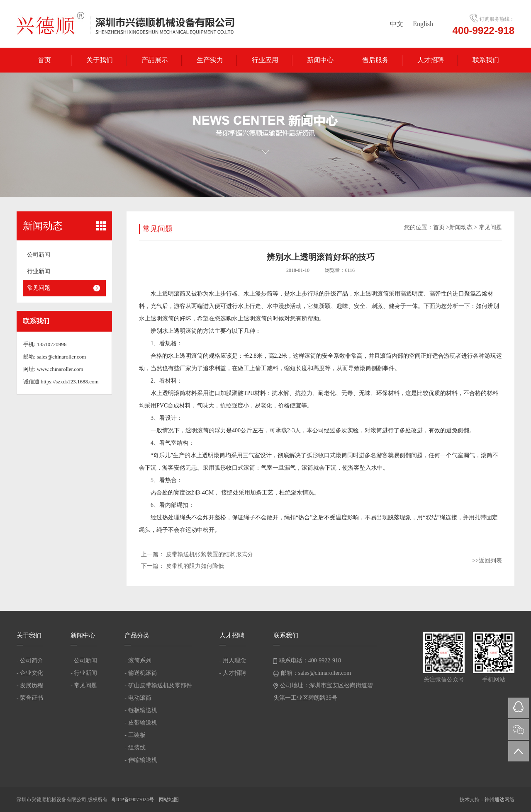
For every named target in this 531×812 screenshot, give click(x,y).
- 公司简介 (30, 661)
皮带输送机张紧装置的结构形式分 (209, 554)
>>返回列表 (487, 561)
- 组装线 (135, 748)
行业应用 (265, 60)
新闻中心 (320, 60)
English (423, 24)
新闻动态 (461, 227)
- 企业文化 (30, 673)
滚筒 (180, 294)
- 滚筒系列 (138, 661)
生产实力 (210, 60)
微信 (519, 730)
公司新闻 (39, 255)
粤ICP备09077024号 (133, 800)
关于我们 (100, 60)
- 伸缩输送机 (141, 760)
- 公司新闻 (84, 661)
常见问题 (39, 288)
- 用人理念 (233, 661)
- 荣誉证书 (30, 698)
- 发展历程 (30, 685)
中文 (397, 24)
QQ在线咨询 (519, 708)
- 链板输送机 (141, 710)
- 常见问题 (84, 685)
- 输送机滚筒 (141, 673)
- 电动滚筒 (138, 698)
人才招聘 (431, 60)
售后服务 (375, 60)
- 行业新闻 (84, 673)
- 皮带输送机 (141, 723)
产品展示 (155, 60)
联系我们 (486, 60)
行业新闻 (39, 271)
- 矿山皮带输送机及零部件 (158, 685)
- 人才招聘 (233, 673)
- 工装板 (135, 735)
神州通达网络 (499, 800)
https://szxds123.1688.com (69, 382)
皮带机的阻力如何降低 (195, 566)
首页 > (441, 227)
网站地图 (169, 800)
